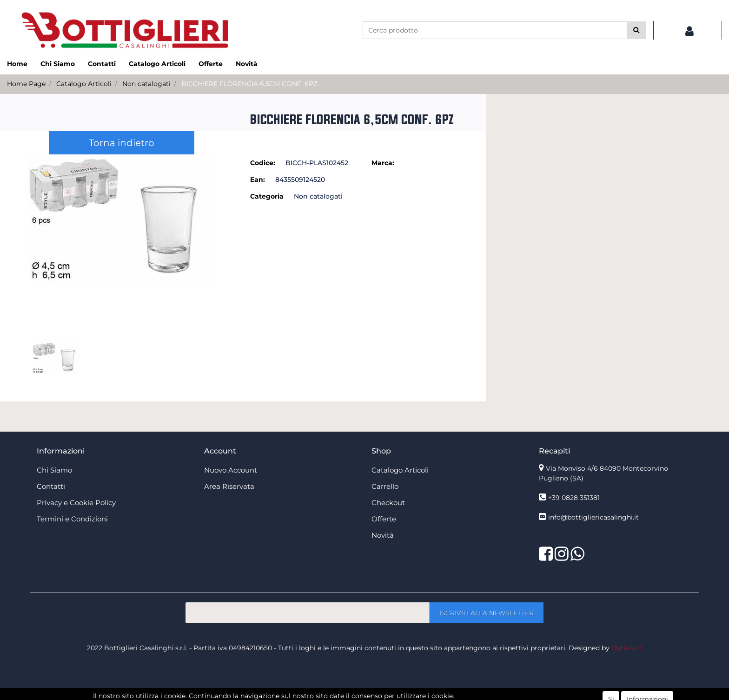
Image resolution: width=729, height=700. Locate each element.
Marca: (383, 163)
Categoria (267, 196)
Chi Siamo (58, 64)
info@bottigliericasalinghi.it (593, 517)
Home (17, 64)
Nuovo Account (231, 470)
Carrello (385, 486)
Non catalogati (146, 84)
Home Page (26, 84)
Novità (247, 64)
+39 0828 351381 (574, 498)
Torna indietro (122, 143)
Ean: (258, 180)
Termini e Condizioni (72, 519)
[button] (637, 30)
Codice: (263, 163)
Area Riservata (229, 486)
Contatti (102, 64)
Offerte (211, 64)
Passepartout (385, 695)
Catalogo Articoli (157, 64)
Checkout (388, 503)
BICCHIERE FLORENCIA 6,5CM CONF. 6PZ (249, 84)
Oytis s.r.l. (627, 648)
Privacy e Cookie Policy (76, 503)
